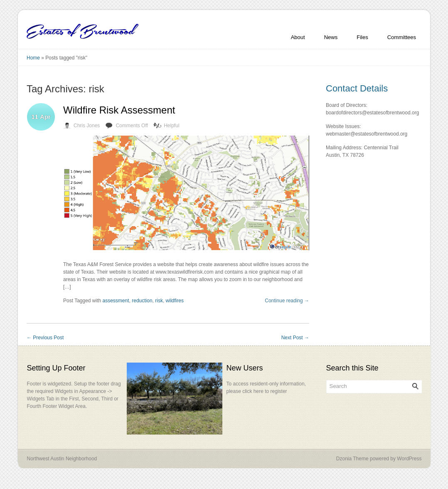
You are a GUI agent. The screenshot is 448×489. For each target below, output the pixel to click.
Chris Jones (87, 126)
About (298, 37)
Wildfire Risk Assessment (119, 110)
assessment (116, 301)
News (331, 37)
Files (362, 37)
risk (159, 301)
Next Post (295, 338)
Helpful (171, 126)
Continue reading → (287, 301)
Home (33, 58)
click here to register (265, 391)
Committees (402, 37)
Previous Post (45, 338)
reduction (142, 301)
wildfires (175, 301)
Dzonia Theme (352, 459)
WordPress (409, 459)
